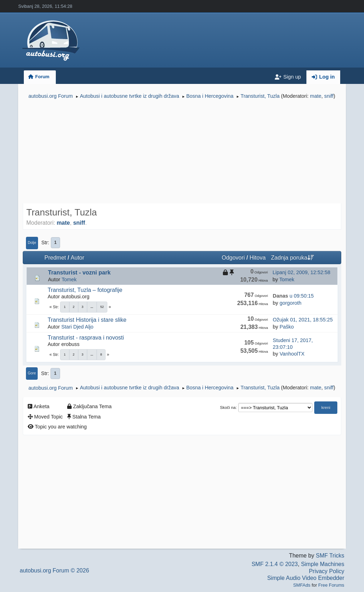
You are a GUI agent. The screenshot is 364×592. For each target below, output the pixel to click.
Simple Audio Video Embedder (306, 578)
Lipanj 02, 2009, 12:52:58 (301, 272)
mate (316, 96)
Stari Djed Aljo (77, 327)
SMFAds (302, 585)
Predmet (55, 258)
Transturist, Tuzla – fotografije (85, 290)
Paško (287, 327)
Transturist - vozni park (79, 273)
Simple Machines (323, 564)
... (92, 307)
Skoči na (228, 407)
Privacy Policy (327, 571)
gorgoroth (290, 303)
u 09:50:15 (293, 296)
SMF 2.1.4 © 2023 (275, 564)
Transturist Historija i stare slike (87, 320)
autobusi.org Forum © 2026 (55, 570)
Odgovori (233, 258)
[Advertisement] (182, 152)
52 (102, 307)
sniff (329, 96)
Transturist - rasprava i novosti (86, 338)
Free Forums (331, 585)
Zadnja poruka (292, 258)
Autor (77, 258)
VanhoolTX (292, 354)
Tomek (69, 279)
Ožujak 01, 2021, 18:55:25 (303, 320)
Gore (32, 373)
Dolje (32, 243)
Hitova (258, 258)
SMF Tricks (330, 556)
